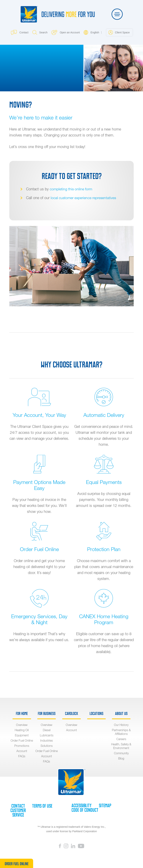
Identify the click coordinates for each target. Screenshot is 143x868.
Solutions (47, 746)
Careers (121, 739)
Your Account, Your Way (39, 415)
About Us (121, 713)
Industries (47, 740)
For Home (22, 713)
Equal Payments (104, 482)
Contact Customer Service (18, 810)
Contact (20, 32)
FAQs (22, 756)
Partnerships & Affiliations (121, 732)
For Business (47, 713)
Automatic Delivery (104, 415)
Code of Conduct (85, 810)
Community (121, 753)
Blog (121, 758)
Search (40, 32)
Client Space (119, 32)
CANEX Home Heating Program (104, 619)
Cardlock (71, 713)
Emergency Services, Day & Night (39, 619)
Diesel (47, 730)
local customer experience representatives (84, 198)
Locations (96, 713)
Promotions (22, 746)
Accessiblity (81, 805)
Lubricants (47, 735)
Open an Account (66, 32)
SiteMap (105, 805)
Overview (22, 725)
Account (22, 751)
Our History (121, 725)
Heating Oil (22, 730)
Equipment (22, 735)
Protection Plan (104, 549)
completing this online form (71, 189)
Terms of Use (42, 806)
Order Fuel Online (39, 549)
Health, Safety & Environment (121, 746)
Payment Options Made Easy (39, 485)
